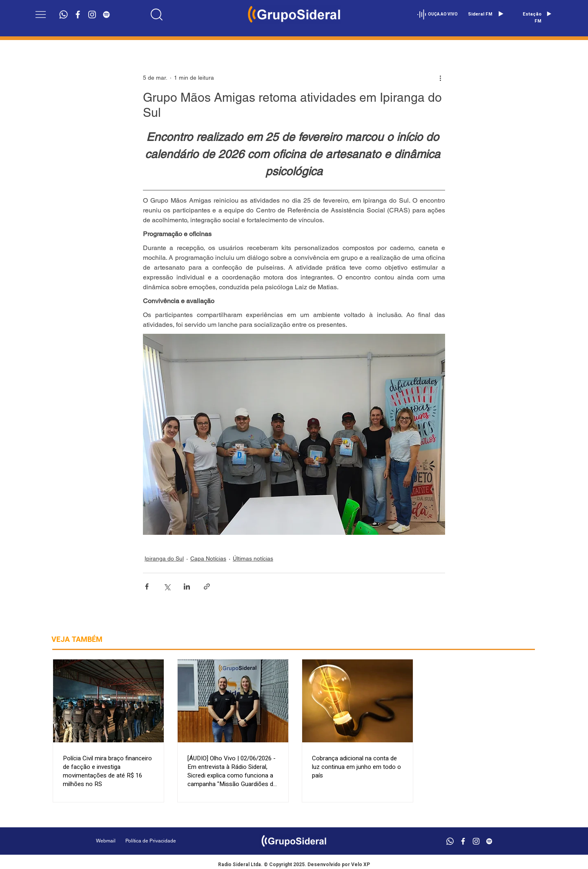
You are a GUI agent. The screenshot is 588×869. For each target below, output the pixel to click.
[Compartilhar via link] (207, 586)
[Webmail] (106, 841)
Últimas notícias (253, 558)
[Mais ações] (440, 78)
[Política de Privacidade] (171, 841)
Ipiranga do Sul (164, 558)
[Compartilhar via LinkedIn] (187, 586)
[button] (41, 15)
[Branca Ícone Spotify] (106, 15)
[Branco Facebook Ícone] (78, 15)
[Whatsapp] (63, 15)
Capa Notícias (208, 558)
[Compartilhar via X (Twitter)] (167, 586)
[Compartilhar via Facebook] (147, 586)
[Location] (157, 14)
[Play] (501, 14)
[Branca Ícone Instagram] (92, 15)
